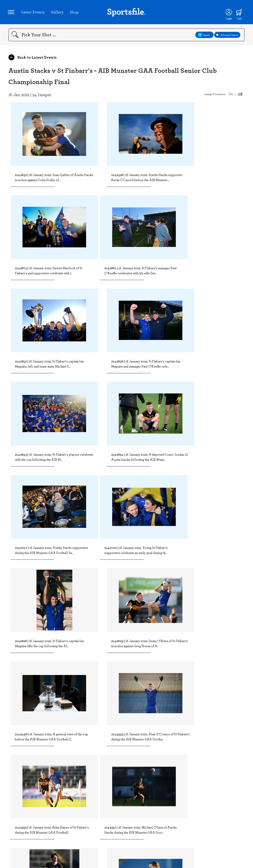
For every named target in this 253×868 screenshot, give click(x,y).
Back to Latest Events (33, 59)
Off (240, 95)
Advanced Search (227, 36)
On (231, 95)
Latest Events (34, 13)
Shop (75, 13)
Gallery (58, 13)
